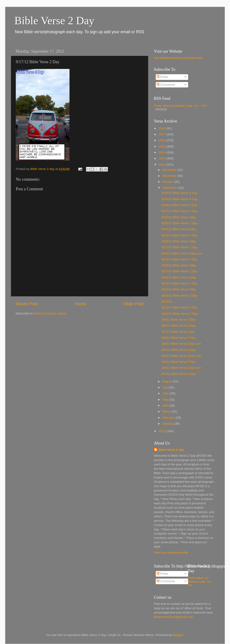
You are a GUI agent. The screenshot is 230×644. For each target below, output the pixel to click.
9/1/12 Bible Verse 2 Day (179, 374)
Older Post (133, 304)
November (170, 176)
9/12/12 (167, 302)
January (168, 424)
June (166, 393)
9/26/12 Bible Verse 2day (179, 217)
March (167, 411)
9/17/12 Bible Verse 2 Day (179, 271)
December (170, 170)
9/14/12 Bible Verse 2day (179, 289)
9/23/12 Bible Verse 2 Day (179, 235)
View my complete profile (171, 553)
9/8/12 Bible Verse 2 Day (179, 326)
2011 (163, 431)
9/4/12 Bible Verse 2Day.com (181, 356)
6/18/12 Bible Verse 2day (179, 265)
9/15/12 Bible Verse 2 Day (179, 283)
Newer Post (27, 304)
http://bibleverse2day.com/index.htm (178, 58)
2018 (163, 128)
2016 (163, 140)
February (169, 418)
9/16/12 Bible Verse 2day (179, 277)
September (170, 188)
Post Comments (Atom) (51, 313)
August (168, 381)
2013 (163, 158)
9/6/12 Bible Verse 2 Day (179, 338)
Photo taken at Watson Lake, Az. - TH (180, 106)
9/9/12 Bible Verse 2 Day (179, 320)
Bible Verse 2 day (171, 450)
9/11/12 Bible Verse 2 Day (179, 307)
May (166, 400)
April (166, 405)
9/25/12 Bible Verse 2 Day (179, 223)
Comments (166, 85)
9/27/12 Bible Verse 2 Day (179, 211)
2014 (163, 152)
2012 (163, 165)
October (168, 182)
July (166, 387)
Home (80, 304)
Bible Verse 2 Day (54, 20)
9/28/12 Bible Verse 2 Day (179, 205)
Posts (162, 77)
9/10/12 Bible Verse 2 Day (179, 314)
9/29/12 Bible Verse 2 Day (179, 199)
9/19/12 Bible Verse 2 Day (179, 259)
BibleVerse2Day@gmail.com (173, 617)
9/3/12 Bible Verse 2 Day (179, 362)
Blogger (178, 635)
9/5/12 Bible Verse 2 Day (179, 350)
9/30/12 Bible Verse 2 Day (179, 193)
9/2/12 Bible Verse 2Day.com (181, 368)
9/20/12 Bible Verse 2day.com (182, 253)
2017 (163, 134)
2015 (163, 146)
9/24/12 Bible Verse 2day (179, 229)
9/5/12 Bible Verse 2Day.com (181, 344)
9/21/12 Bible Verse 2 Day (179, 247)
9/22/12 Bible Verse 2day (179, 241)
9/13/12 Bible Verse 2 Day (179, 296)
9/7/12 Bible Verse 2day (178, 332)
